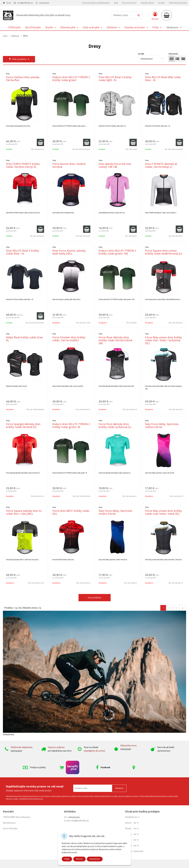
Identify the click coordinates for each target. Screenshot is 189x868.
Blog (116, 3)
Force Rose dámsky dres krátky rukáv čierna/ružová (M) (115, 340)
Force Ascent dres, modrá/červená (69, 165)
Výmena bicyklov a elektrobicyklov (96, 3)
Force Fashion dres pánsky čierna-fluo (23, 79)
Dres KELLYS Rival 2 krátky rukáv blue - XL (22, 252)
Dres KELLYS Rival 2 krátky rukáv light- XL (115, 79)
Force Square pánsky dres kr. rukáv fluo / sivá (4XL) (24, 512)
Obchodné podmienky (178, 3)
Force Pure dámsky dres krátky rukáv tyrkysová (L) (115, 425)
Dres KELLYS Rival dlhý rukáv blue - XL (163, 79)
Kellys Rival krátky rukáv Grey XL (24, 339)
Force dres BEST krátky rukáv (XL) (71, 512)
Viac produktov (95, 598)
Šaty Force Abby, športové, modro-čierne (116, 512)
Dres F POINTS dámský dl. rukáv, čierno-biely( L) (161, 165)
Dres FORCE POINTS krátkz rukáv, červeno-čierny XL (23, 165)
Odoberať (119, 788)
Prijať (67, 859)
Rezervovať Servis (129, 3)
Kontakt (161, 3)
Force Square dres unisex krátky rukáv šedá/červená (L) (164, 252)
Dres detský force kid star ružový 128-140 (115, 165)
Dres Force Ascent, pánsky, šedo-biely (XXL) (69, 252)
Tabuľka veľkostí (147, 3)
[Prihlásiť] (155, 16)
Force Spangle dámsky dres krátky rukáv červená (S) (23, 425)
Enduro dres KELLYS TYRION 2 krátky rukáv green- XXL (117, 252)
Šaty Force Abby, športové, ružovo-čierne (162, 425)
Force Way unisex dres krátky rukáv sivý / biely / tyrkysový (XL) (163, 340)
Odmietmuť (95, 859)
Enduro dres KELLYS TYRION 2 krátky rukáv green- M (71, 425)
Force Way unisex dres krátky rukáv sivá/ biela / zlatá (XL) (163, 512)
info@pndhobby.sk (25, 3)
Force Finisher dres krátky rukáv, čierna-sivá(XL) (69, 339)
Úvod (8, 3)
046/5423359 (44, 3)
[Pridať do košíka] (40, 142)
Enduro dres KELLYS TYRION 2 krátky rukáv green (71, 79)
